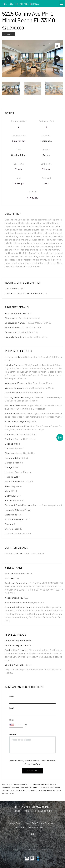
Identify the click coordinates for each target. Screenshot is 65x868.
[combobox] (16, 725)
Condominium (19, 155)
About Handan (30, 850)
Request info (32, 771)
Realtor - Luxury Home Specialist (32, 811)
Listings (15, 850)
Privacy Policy (36, 764)
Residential (9, 34)
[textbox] (16, 725)
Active (46, 155)
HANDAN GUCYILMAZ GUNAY (20, 4)
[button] (61, 4)
